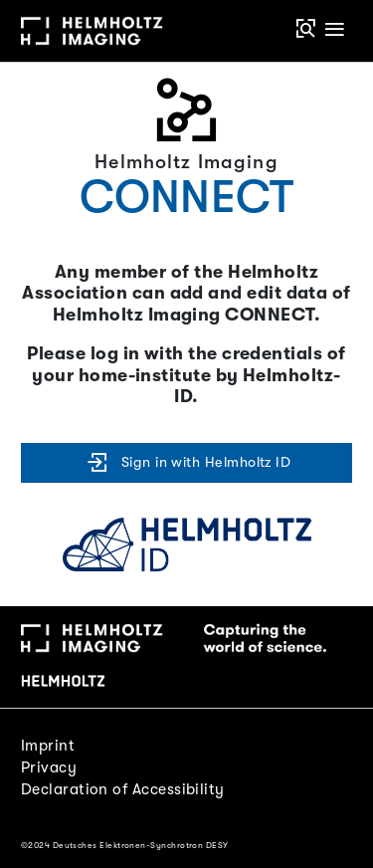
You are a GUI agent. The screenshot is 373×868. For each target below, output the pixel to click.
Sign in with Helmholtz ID (187, 463)
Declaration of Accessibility (123, 789)
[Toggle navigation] (335, 30)
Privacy (49, 767)
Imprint (48, 746)
